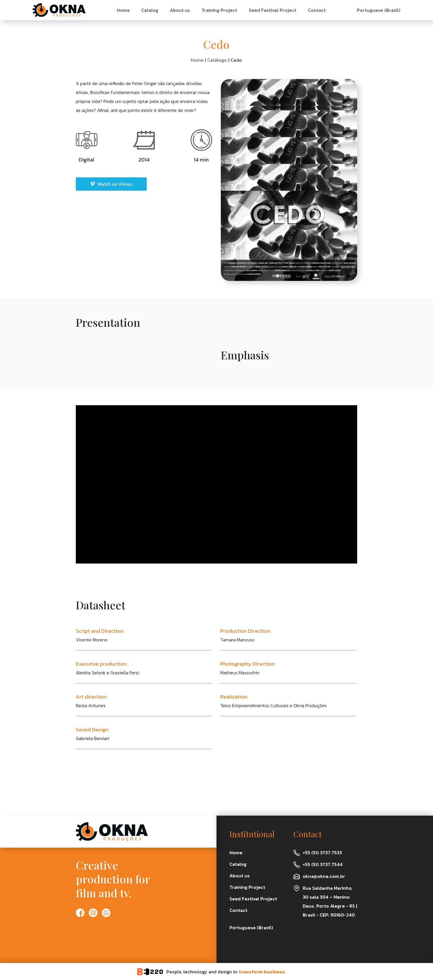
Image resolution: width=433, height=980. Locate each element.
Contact (317, 10)
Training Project (219, 10)
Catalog (150, 10)
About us (180, 10)
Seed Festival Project (273, 10)
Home (123, 10)
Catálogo (217, 60)
